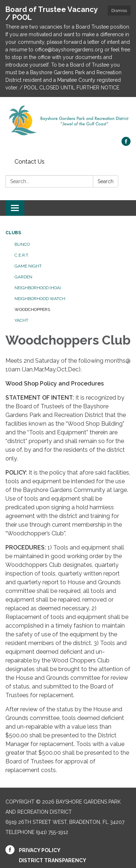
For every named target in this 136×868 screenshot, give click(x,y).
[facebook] (126, 144)
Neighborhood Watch (40, 299)
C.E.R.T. (22, 255)
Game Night (28, 266)
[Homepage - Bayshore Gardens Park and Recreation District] (68, 121)
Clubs (13, 233)
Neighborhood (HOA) (38, 288)
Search (106, 181)
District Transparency (53, 860)
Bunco (22, 244)
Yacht (21, 320)
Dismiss (119, 10)
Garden (23, 277)
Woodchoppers (32, 309)
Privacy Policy (40, 850)
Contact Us (30, 162)
